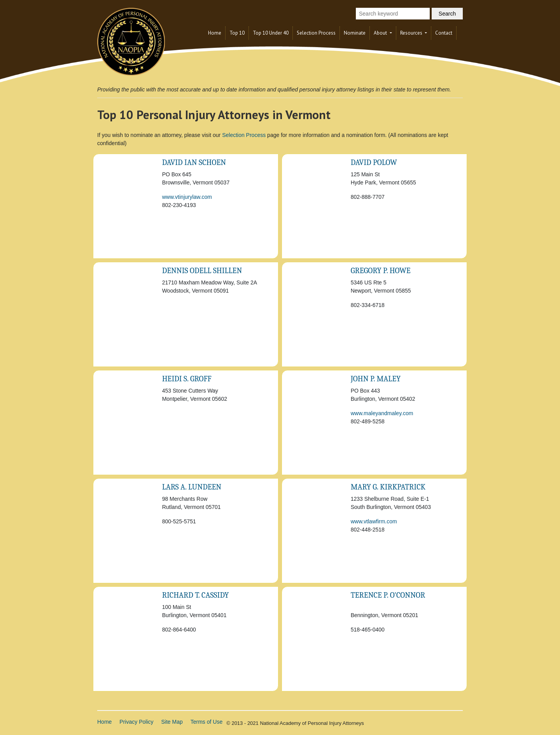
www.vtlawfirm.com (374, 521)
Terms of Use (206, 722)
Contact (444, 33)
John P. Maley (376, 379)
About (381, 33)
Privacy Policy (136, 722)
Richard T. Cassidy (196, 595)
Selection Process (316, 33)
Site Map (172, 722)
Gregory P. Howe (381, 271)
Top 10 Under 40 (271, 33)
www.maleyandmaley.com (382, 413)
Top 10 (237, 33)
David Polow (374, 162)
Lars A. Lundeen (192, 487)
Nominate (355, 33)
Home (215, 33)
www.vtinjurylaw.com (187, 197)
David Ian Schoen (194, 162)
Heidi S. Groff (187, 379)
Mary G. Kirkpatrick (388, 487)
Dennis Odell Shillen (202, 271)
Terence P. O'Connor (388, 595)
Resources (412, 33)
